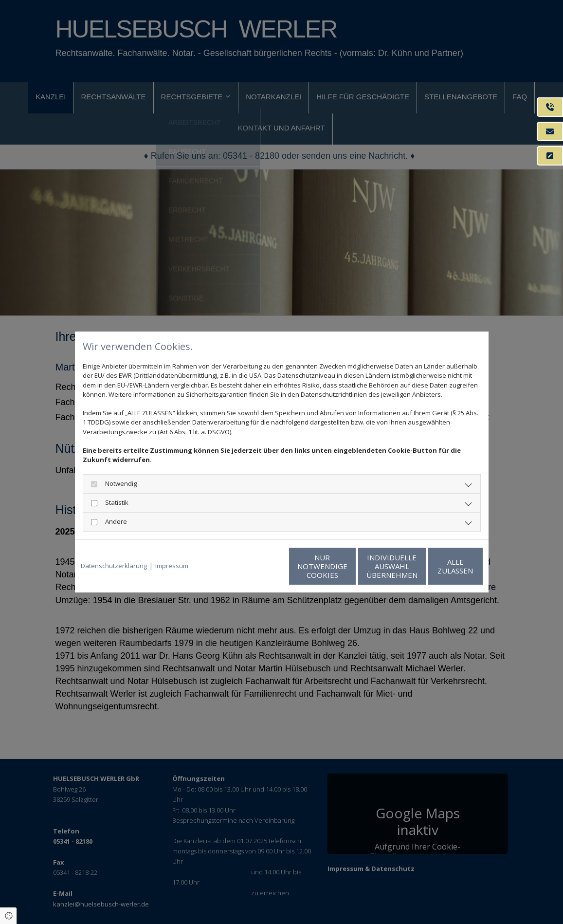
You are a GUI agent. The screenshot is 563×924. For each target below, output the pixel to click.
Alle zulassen (438, 566)
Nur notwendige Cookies (253, 566)
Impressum (172, 566)
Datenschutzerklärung (114, 566)
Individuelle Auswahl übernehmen (345, 566)
